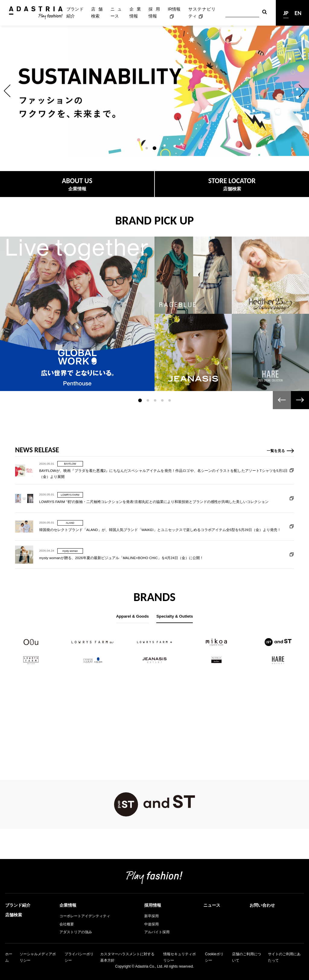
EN (298, 13)
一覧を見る (276, 480)
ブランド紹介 (75, 13)
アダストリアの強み (76, 932)
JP (286, 13)
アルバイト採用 (157, 932)
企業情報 (135, 13)
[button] (7, 91)
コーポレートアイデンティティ (85, 916)
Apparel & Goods (133, 616)
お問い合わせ (262, 905)
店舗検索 (97, 13)
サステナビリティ (202, 13)
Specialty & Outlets (175, 616)
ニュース (116, 13)
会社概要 (67, 924)
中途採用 (151, 924)
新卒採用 (151, 916)
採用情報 (154, 13)
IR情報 (174, 9)
